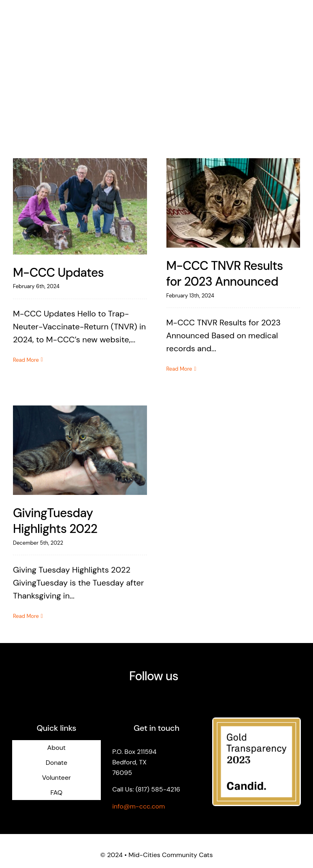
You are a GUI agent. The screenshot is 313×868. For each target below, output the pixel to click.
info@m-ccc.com (138, 806)
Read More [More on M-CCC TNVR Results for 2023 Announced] (179, 369)
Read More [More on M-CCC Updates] (26, 360)
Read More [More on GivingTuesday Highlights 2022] (26, 616)
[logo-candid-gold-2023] (257, 722)
